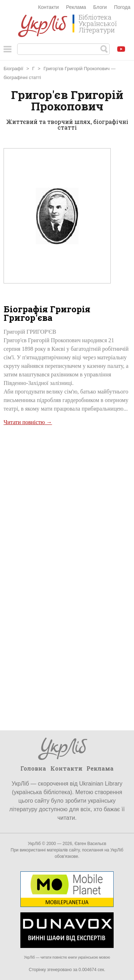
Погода (122, 7)
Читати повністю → (28, 422)
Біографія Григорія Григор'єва (47, 313)
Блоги (100, 7)
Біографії (13, 69)
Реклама (76, 7)
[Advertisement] (67, 498)
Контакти (48, 7)
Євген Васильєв (90, 844)
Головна (33, 768)
